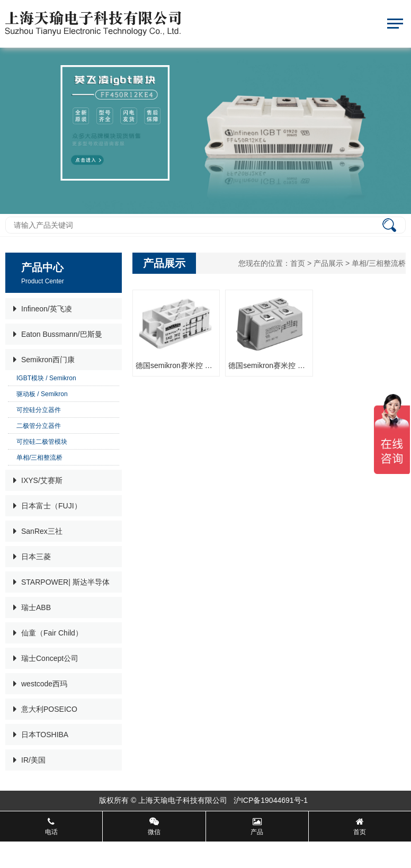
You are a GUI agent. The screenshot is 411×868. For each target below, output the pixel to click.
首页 (298, 263)
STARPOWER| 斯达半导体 (61, 582)
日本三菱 (32, 557)
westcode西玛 (40, 684)
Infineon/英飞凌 (43, 309)
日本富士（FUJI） (47, 506)
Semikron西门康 (44, 360)
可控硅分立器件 (39, 410)
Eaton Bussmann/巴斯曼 (58, 334)
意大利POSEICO (45, 709)
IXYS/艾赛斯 (38, 480)
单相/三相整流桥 (39, 458)
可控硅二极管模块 (42, 442)
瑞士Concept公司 (46, 658)
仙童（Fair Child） (48, 633)
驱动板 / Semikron (42, 394)
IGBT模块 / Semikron (46, 378)
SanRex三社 (38, 531)
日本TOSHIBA (41, 735)
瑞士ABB (32, 607)
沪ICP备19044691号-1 (272, 800)
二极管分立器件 (39, 426)
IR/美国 (29, 760)
